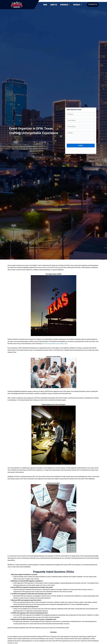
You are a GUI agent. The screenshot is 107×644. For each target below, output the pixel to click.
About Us (54, 6)
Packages (77, 6)
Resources (65, 6)
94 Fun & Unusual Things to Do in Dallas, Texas (56, 345)
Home (45, 6)
